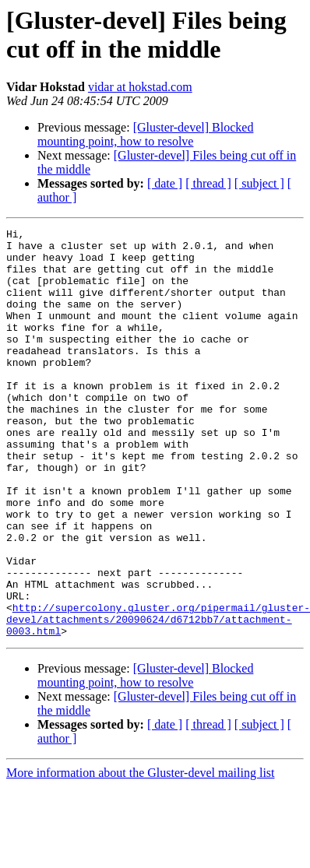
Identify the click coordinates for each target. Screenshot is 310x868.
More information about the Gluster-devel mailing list (141, 854)
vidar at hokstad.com (140, 87)
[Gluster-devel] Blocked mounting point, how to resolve (145, 134)
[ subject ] (259, 183)
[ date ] (165, 183)
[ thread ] (208, 183)
